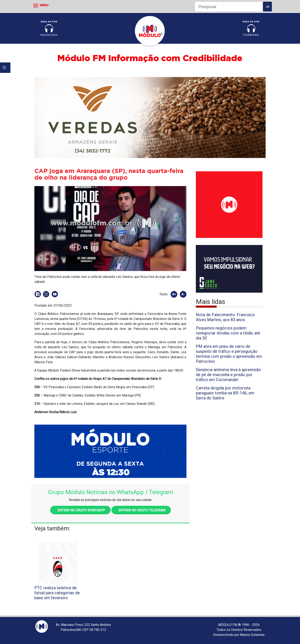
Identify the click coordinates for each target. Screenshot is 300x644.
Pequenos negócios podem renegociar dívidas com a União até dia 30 (228, 333)
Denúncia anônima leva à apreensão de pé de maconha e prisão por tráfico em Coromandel (228, 375)
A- (183, 294)
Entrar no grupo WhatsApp (80, 510)
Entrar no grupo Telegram (141, 510)
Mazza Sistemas (252, 635)
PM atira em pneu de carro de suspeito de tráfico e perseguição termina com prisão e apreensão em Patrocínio (229, 354)
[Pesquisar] (229, 7)
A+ (174, 294)
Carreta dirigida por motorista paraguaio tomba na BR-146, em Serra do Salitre (225, 393)
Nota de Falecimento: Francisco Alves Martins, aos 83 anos (225, 317)
